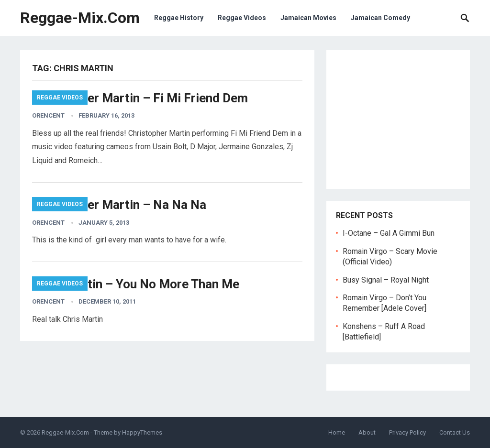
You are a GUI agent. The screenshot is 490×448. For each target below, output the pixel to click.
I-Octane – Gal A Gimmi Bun (389, 233)
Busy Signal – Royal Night (386, 280)
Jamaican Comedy (380, 18)
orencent (48, 115)
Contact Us (455, 432)
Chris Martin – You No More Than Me (136, 284)
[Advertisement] (398, 120)
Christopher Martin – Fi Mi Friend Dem (140, 98)
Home (337, 432)
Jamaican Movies (308, 18)
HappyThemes (142, 432)
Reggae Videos (242, 18)
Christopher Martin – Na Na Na (119, 205)
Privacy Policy (407, 432)
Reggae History (179, 18)
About (367, 432)
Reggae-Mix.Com (80, 18)
